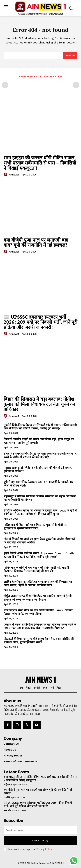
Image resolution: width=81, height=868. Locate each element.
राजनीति (7, 798)
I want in (40, 841)
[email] (40, 830)
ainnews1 (14, 175)
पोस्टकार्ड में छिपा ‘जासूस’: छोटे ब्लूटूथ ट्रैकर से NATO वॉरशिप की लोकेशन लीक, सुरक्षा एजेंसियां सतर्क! (39, 641)
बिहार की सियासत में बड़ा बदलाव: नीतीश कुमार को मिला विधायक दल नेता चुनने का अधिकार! (39, 404)
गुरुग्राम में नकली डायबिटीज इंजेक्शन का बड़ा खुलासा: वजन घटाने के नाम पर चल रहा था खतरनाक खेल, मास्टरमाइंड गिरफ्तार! (40, 626)
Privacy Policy (44, 849)
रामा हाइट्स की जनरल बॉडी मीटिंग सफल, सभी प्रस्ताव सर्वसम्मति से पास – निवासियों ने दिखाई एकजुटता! (40, 163)
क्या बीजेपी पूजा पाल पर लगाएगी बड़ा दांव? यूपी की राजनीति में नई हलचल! (36, 242)
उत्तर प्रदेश (7, 811)
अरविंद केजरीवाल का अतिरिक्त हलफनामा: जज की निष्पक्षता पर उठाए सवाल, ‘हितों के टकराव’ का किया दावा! (38, 584)
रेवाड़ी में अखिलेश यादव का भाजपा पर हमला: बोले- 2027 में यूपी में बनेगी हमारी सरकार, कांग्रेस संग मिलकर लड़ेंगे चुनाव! (40, 512)
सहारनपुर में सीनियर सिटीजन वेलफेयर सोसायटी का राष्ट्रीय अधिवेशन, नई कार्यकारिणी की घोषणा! (40, 498)
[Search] (70, 55)
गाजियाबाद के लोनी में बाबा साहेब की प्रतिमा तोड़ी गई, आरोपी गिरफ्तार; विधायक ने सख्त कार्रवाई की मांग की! (36, 569)
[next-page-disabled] (76, 85)
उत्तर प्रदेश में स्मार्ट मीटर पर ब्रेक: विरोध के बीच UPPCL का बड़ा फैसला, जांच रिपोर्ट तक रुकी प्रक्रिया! (38, 612)
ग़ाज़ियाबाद (8, 785)
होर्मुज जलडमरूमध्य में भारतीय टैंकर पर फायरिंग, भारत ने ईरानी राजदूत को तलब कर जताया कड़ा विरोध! (38, 598)
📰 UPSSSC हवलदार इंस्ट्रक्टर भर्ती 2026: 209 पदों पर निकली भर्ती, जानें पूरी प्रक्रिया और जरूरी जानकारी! (40, 322)
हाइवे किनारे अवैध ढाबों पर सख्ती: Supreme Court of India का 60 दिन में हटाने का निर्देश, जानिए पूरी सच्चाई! (39, 555)
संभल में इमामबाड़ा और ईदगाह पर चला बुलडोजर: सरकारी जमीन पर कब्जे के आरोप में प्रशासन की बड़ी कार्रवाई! (40, 455)
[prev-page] (5, 85)
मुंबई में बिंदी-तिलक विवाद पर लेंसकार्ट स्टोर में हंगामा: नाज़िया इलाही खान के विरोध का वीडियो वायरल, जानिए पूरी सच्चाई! (40, 427)
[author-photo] (6, 175)
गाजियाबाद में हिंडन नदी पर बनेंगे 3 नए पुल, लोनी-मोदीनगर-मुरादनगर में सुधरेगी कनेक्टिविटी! (36, 527)
